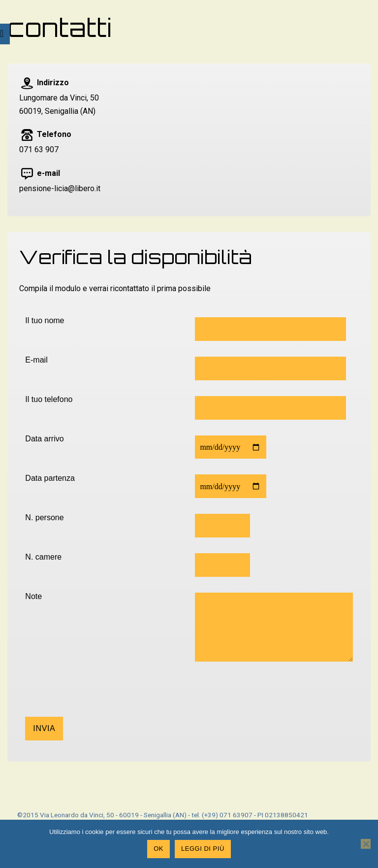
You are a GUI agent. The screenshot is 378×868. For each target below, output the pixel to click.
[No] (366, 844)
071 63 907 (39, 150)
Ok (158, 849)
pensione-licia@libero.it (60, 188)
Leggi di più (203, 849)
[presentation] (100, 698)
